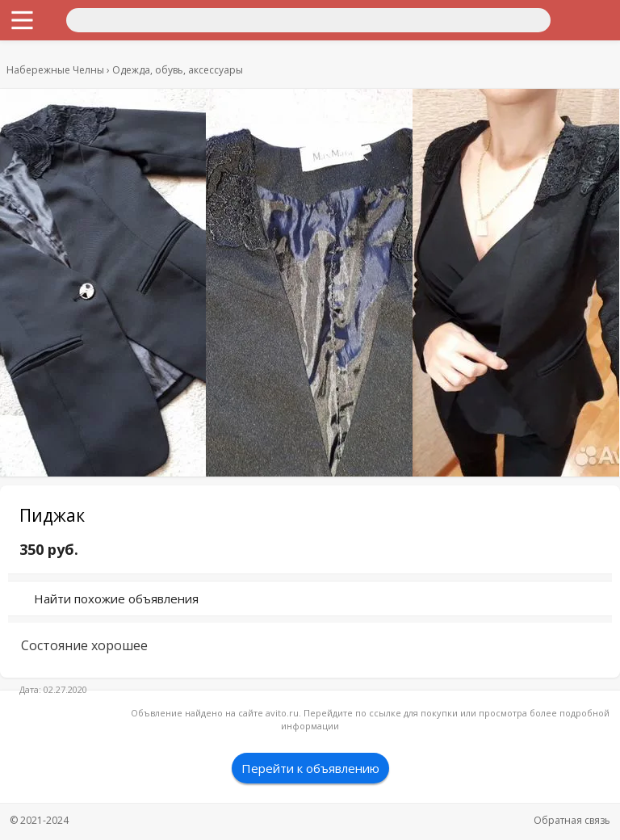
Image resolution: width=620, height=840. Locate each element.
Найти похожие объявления (116, 598)
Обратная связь (572, 820)
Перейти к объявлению (310, 768)
